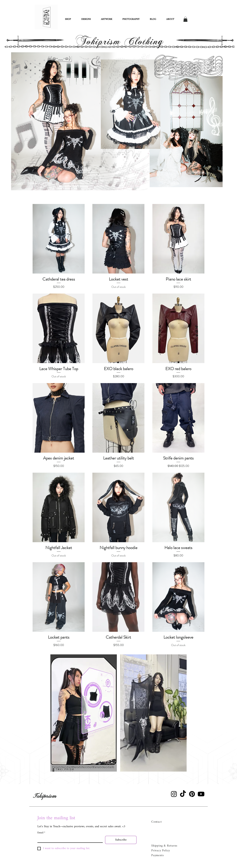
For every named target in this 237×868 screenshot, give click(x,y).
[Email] (69, 839)
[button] (185, 19)
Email (41, 833)
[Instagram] (174, 794)
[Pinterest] (192, 794)
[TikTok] (183, 794)
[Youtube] (201, 794)
